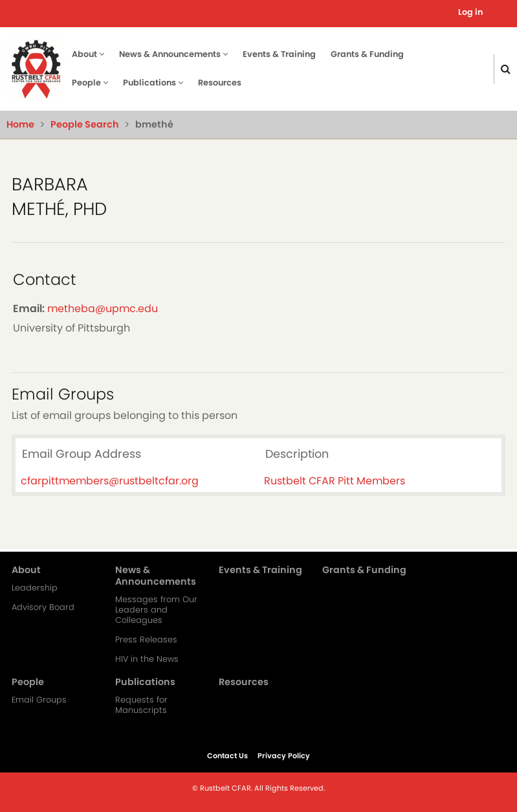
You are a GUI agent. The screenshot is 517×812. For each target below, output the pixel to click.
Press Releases (146, 640)
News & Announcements (173, 54)
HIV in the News (147, 659)
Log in (470, 12)
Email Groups (39, 700)
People (90, 83)
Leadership (35, 588)
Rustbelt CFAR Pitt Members (335, 481)
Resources (220, 83)
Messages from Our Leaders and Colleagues (156, 610)
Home (20, 124)
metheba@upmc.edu (103, 309)
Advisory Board (43, 607)
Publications (153, 83)
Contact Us (227, 756)
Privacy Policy (284, 756)
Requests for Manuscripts (141, 705)
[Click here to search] (506, 69)
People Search (85, 124)
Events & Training (279, 54)
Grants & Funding (367, 54)
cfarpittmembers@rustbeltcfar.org (110, 481)
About (88, 54)
